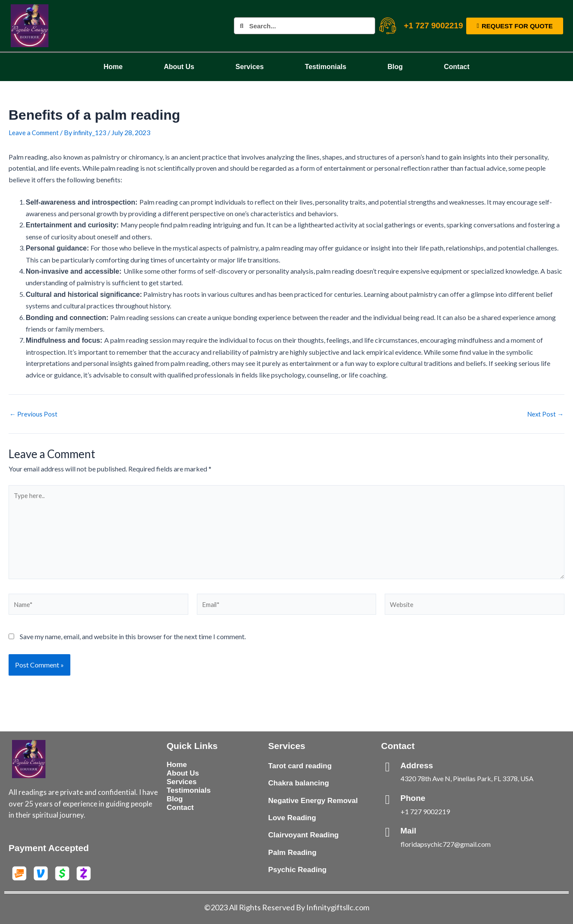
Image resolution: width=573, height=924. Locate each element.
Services (250, 67)
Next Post (544, 414)
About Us (179, 67)
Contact (457, 67)
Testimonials (326, 67)
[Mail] (388, 831)
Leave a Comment (35, 132)
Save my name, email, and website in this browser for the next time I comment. (133, 645)
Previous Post (34, 414)
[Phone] (388, 799)
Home (113, 67)
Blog (395, 67)
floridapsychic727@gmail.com (446, 843)
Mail (409, 830)
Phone (413, 797)
